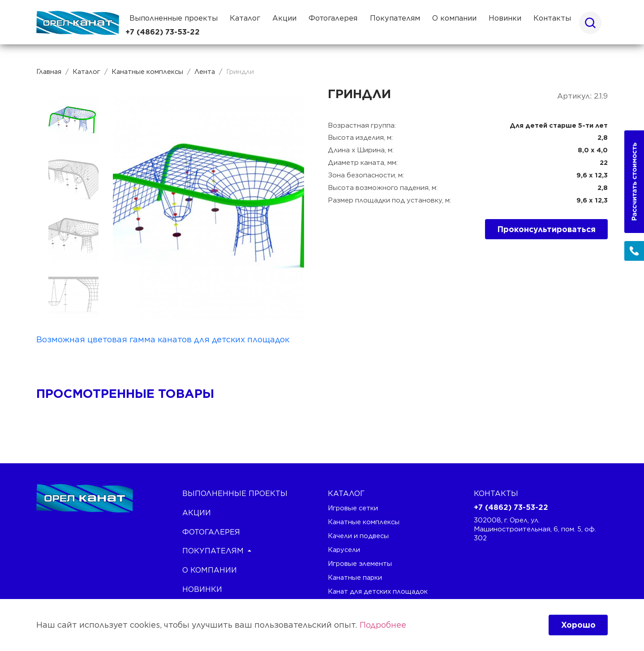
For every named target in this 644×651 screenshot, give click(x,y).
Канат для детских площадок (378, 591)
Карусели (344, 550)
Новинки (505, 18)
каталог (346, 493)
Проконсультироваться (547, 229)
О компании (454, 18)
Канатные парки (355, 577)
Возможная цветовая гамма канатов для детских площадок (163, 339)
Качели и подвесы (358, 536)
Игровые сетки (353, 508)
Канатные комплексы (364, 522)
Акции (284, 18)
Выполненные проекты (174, 18)
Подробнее (383, 625)
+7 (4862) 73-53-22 (163, 32)
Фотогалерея (333, 18)
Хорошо (578, 625)
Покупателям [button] (395, 18)
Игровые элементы (360, 563)
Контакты (552, 18)
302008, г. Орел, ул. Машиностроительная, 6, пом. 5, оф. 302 (535, 529)
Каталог (245, 18)
